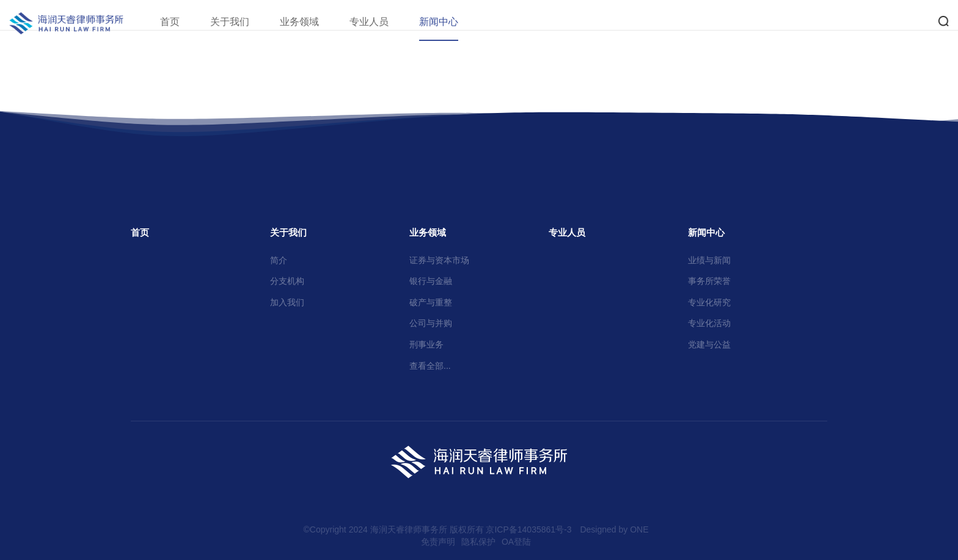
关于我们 (245, 22)
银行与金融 (431, 281)
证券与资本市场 (439, 260)
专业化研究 (709, 302)
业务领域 (315, 22)
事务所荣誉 (709, 281)
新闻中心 (454, 22)
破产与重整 (431, 302)
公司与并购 (431, 323)
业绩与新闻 (709, 260)
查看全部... (430, 366)
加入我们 (287, 302)
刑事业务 (426, 344)
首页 (185, 22)
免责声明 (438, 542)
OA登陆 (516, 542)
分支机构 (287, 281)
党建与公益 (709, 344)
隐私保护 (478, 542)
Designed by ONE (614, 529)
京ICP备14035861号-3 (528, 529)
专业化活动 (709, 323)
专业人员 (384, 22)
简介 (279, 260)
